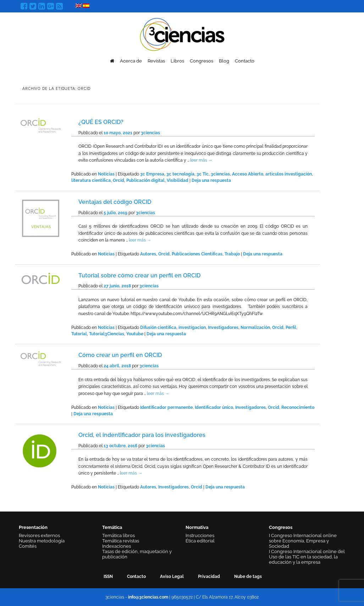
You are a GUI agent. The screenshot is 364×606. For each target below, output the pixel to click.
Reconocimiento (298, 407)
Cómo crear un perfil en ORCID (120, 355)
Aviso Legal (172, 577)
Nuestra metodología (42, 541)
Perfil (291, 328)
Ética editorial (200, 541)
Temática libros (118, 535)
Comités (28, 546)
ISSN (108, 577)
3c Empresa (152, 174)
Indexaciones (117, 546)
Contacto (245, 61)
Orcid (118, 180)
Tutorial (79, 334)
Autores (148, 254)
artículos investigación (289, 174)
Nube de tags (248, 577)
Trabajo (232, 254)
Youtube (135, 334)
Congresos (202, 61)
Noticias (106, 174)
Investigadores (223, 328)
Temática (112, 527)
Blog (224, 61)
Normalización (255, 328)
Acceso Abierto (248, 174)
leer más (201, 160)
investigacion (192, 328)
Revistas (156, 61)
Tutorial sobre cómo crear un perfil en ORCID (139, 275)
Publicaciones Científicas (197, 254)
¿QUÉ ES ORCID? (101, 122)
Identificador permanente (166, 407)
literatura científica (91, 180)
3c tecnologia (180, 174)
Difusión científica (158, 328)
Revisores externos (39, 535)
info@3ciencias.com (148, 597)
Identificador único (214, 407)
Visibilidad (178, 180)
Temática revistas (121, 541)
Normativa (197, 527)
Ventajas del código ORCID (115, 202)
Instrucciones (200, 535)
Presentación (33, 527)
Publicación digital (145, 180)
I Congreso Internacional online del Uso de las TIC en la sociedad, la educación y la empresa (307, 557)
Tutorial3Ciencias (107, 334)
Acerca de (131, 61)
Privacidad (209, 577)
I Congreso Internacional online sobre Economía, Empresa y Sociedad (303, 541)
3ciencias (150, 133)
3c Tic (203, 174)
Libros (177, 61)
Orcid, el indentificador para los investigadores (142, 435)
